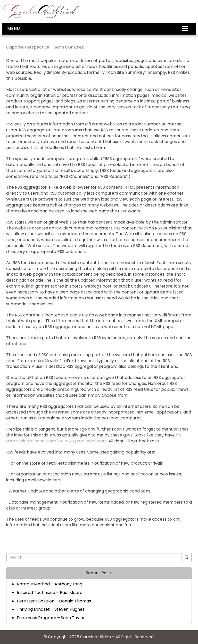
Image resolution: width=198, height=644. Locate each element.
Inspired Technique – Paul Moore (50, 593)
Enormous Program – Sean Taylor (51, 618)
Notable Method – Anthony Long (49, 584)
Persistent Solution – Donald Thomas (54, 601)
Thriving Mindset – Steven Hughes (51, 609)
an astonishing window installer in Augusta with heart (94, 438)
